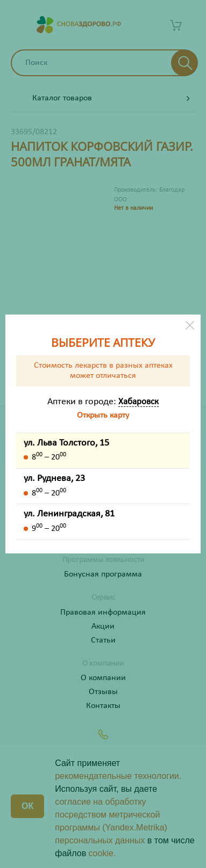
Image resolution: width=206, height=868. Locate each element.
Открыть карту (103, 415)
